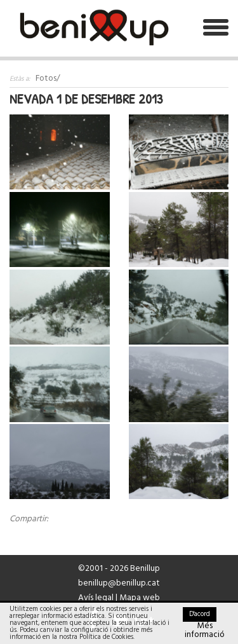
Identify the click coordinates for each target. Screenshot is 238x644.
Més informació (205, 630)
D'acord (200, 614)
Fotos (46, 79)
